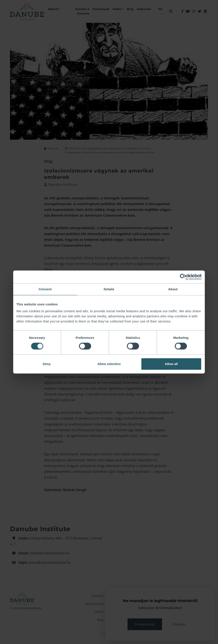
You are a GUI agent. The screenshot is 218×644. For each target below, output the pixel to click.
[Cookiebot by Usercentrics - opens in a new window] (183, 277)
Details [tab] (109, 289)
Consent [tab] (45, 289)
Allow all (171, 364)
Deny (47, 364)
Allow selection (109, 364)
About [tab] (173, 289)
